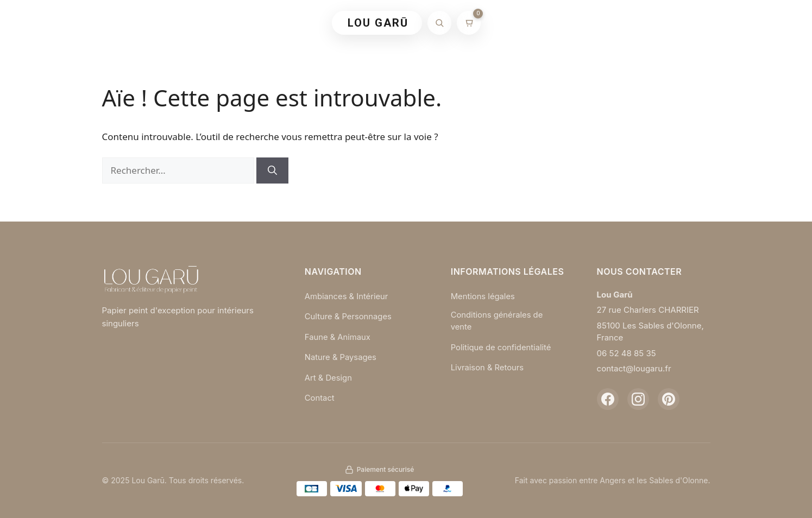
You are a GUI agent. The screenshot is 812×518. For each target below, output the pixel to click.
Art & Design (329, 378)
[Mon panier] (469, 23)
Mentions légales (483, 296)
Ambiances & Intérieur (347, 296)
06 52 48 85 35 (627, 353)
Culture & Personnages (349, 316)
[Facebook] (608, 399)
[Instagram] (638, 399)
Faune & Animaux (338, 337)
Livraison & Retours (488, 368)
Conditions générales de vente (498, 321)
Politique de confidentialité (502, 347)
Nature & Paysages (341, 357)
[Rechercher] (439, 23)
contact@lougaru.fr (634, 368)
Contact (320, 398)
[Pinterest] (669, 399)
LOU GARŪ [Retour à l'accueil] (378, 23)
